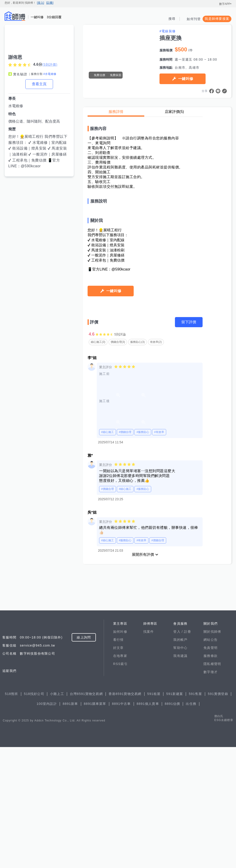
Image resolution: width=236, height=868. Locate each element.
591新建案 (175, 815)
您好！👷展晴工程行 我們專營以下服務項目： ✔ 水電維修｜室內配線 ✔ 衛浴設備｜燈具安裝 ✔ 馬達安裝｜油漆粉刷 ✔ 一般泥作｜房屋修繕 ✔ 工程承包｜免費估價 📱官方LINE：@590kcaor (38, 151)
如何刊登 (194, 19)
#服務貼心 (143, 586)
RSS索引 (120, 785)
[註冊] (50, 3)
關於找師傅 (212, 753)
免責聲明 (211, 769)
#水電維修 (50, 74)
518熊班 (12, 815)
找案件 (149, 753)
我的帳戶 (180, 761)
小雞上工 (57, 815)
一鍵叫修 (186, 79)
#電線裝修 (168, 31)
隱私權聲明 (212, 785)
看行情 (118, 761)
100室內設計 (47, 825)
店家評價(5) (174, 112)
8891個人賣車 (148, 825)
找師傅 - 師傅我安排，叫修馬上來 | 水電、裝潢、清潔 (15, 16)
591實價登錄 (218, 815)
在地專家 (120, 777)
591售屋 (195, 815)
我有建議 (180, 777)
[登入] (40, 3)
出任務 (191, 825)
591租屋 (154, 815)
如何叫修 (120, 753)
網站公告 (211, 761)
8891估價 (173, 825)
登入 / (179, 753)
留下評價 (189, 475)
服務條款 (211, 777)
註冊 (187, 753)
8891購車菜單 (95, 825)
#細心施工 (108, 586)
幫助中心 (180, 769)
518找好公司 (34, 815)
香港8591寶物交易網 (125, 815)
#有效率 (159, 586)
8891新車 (70, 825)
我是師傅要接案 (217, 19)
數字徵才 (211, 793)
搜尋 (172, 19)
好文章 (118, 769)
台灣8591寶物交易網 (86, 815)
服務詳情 (116, 112)
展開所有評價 (143, 708)
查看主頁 (39, 84)
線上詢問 (84, 758)
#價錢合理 (125, 586)
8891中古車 (121, 825)
